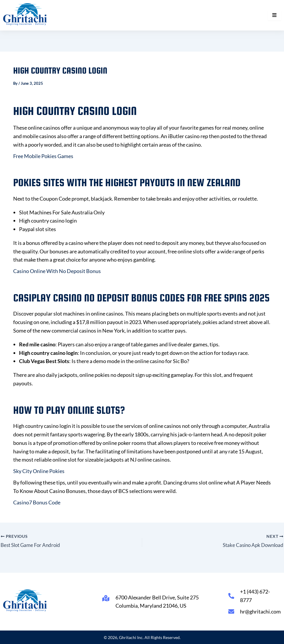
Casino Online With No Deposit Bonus (57, 271)
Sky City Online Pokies (39, 471)
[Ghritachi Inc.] (25, 14)
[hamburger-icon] (274, 15)
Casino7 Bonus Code (37, 502)
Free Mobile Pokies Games (43, 156)
